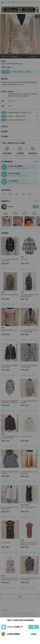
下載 (34, 627)
